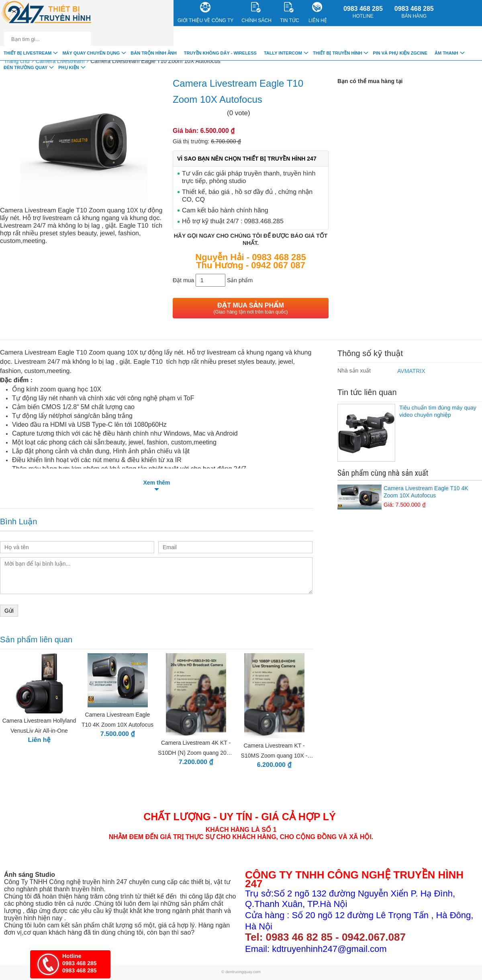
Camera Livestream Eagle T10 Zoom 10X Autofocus (155, 61)
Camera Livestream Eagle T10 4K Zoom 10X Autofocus (410, 497)
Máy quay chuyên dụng (91, 53)
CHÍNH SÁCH (256, 13)
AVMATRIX (411, 371)
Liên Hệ (318, 13)
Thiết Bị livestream (28, 53)
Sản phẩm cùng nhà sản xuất (383, 473)
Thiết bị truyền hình (337, 53)
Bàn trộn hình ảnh (153, 53)
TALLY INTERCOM (283, 53)
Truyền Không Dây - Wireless (220, 53)
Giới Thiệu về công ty (205, 13)
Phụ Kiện (68, 67)
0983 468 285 (363, 12)
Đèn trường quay (26, 67)
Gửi (9, 611)
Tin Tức (289, 13)
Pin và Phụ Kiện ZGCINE (400, 53)
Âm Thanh (446, 53)
